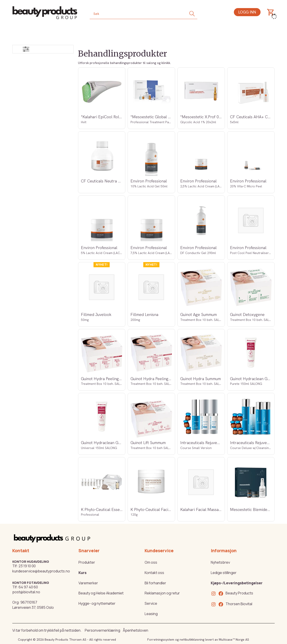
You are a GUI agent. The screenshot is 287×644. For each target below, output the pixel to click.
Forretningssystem (161, 640)
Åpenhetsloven (136, 630)
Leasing (151, 614)
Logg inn (247, 12)
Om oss (151, 562)
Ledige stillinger (224, 573)
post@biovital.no (26, 592)
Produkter (87, 562)
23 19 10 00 (27, 566)
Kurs (83, 573)
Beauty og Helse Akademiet (101, 593)
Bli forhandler (155, 583)
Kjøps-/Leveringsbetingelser (237, 583)
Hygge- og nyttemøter (97, 603)
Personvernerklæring (102, 630)
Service (151, 603)
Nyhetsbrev (220, 562)
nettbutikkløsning (192, 640)
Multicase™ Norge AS (234, 640)
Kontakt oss (154, 573)
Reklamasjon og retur (162, 593)
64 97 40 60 (28, 587)
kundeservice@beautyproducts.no (41, 571)
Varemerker (88, 583)
